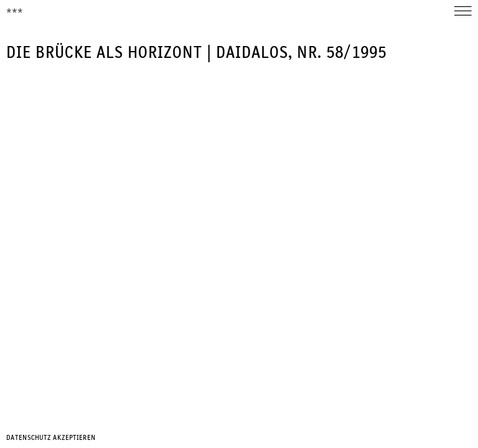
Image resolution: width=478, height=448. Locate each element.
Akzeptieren (74, 438)
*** (15, 12)
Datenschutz (29, 438)
